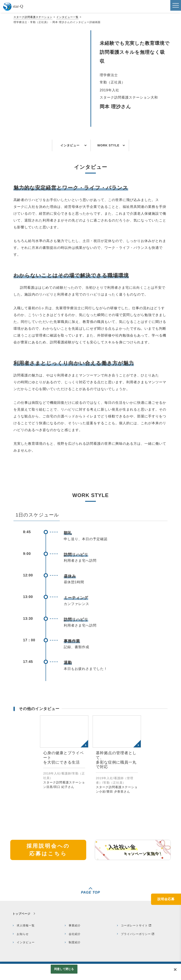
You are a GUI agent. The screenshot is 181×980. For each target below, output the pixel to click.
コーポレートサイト (134, 925)
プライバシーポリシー (136, 934)
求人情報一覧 (26, 925)
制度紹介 (75, 942)
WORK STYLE (108, 145)
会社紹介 (75, 934)
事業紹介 (75, 925)
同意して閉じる (64, 969)
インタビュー (70, 145)
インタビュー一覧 (67, 17)
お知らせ (23, 934)
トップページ (21, 914)
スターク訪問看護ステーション (33, 17)
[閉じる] (175, 970)
